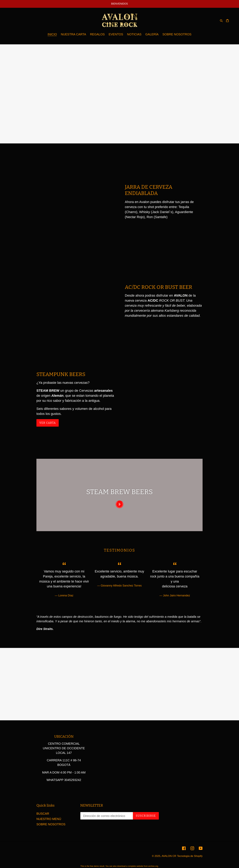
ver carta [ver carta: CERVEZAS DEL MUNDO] (48, 423)
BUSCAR (43, 814)
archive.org (153, 866)
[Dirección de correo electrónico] (107, 816)
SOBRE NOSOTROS (51, 824)
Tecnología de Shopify (190, 856)
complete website (136, 866)
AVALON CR (169, 856)
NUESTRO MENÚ (49, 819)
